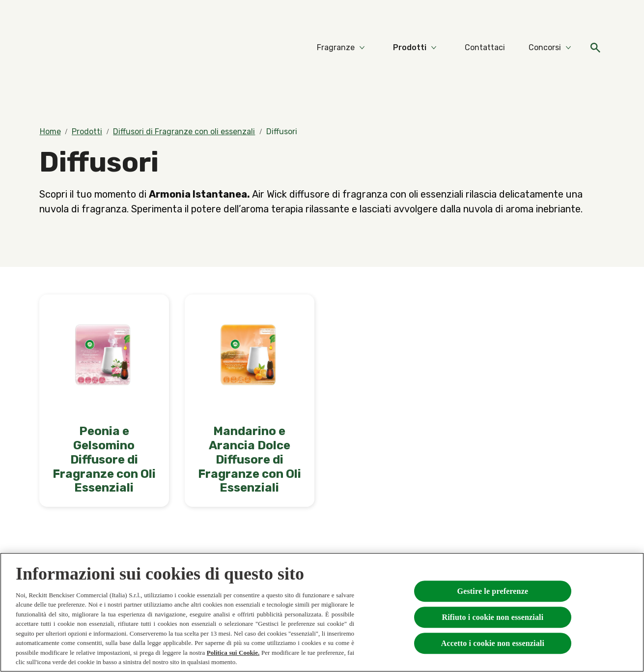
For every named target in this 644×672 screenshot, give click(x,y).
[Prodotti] (410, 48)
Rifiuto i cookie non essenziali (493, 618)
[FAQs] (595, 14)
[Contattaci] (485, 48)
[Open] (595, 48)
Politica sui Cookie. (233, 654)
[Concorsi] (545, 48)
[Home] (59, 48)
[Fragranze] (336, 48)
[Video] (567, 14)
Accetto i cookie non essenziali (493, 644)
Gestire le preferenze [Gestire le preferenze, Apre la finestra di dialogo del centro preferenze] (493, 592)
